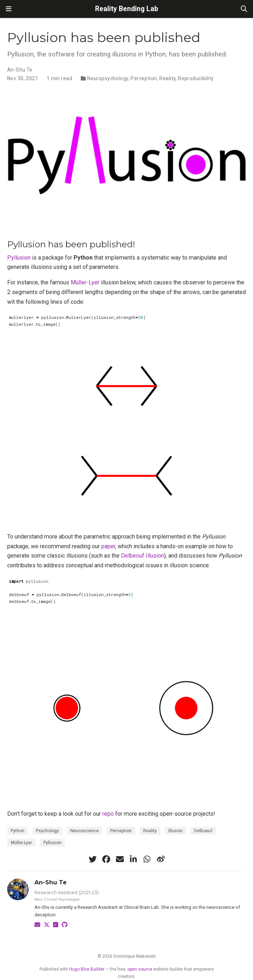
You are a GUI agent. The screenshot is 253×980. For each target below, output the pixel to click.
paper (108, 546)
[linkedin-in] (133, 859)
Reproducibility (196, 78)
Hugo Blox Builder (87, 969)
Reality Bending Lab (127, 9)
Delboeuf (203, 831)
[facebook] (106, 859)
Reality (167, 78)
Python (18, 831)
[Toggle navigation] (9, 9)
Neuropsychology (108, 78)
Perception (144, 78)
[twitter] (93, 859)
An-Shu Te (20, 70)
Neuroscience (85, 831)
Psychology (47, 831)
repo (108, 814)
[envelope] (120, 859)
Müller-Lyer (85, 282)
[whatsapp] (147, 859)
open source (140, 969)
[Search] (244, 9)
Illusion (175, 831)
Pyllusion (19, 258)
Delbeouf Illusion (142, 556)
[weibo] (161, 859)
